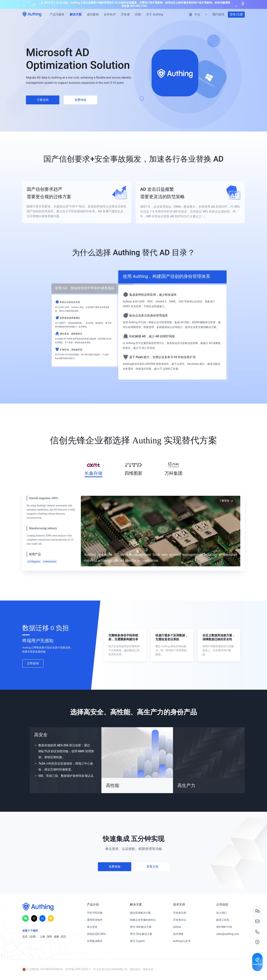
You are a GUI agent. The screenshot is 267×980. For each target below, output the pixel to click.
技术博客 (178, 934)
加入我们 (221, 913)
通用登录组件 (95, 920)
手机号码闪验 (95, 913)
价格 (138, 14)
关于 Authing (155, 14)
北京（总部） (30, 937)
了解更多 (226, 501)
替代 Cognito (137, 941)
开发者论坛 (180, 920)
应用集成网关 (95, 941)
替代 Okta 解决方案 (141, 934)
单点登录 (92, 927)
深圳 (49, 937)
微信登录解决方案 (140, 913)
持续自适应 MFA (96, 934)
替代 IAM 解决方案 (141, 927)
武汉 (63, 937)
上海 (42, 937)
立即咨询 (33, 663)
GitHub (177, 927)
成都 (56, 937)
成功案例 (93, 14)
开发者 (125, 14)
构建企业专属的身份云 (143, 920)
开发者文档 (180, 913)
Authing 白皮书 (182, 941)
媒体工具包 (223, 920)
